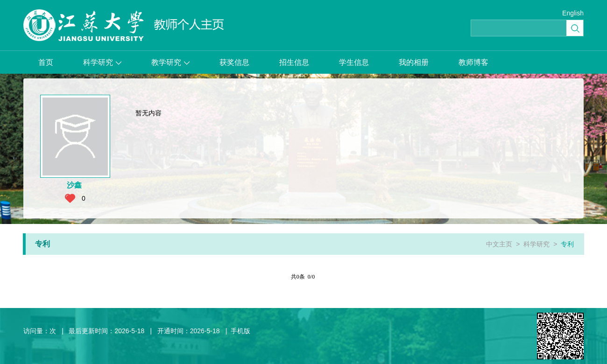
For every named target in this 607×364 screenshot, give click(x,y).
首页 (46, 62)
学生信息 (354, 62)
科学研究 (102, 62)
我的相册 (414, 62)
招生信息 (294, 62)
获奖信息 (234, 62)
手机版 (240, 331)
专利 (567, 244)
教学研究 (170, 62)
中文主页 (499, 244)
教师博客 (473, 62)
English (573, 13)
